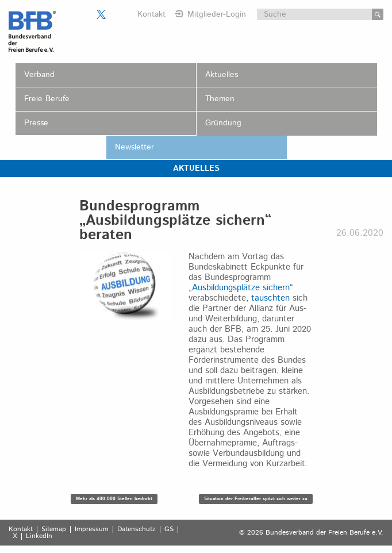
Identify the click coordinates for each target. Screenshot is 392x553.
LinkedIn (39, 536)
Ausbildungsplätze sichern (241, 288)
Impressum (92, 529)
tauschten (270, 298)
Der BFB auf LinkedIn (116, 14)
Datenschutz (137, 529)
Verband (39, 75)
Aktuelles (222, 75)
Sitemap (54, 529)
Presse (36, 123)
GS (169, 529)
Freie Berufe (47, 99)
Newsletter (134, 147)
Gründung (223, 123)
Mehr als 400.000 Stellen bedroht (114, 499)
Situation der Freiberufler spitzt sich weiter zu (256, 499)
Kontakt (151, 14)
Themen (220, 99)
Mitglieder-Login (217, 14)
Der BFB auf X (101, 14)
